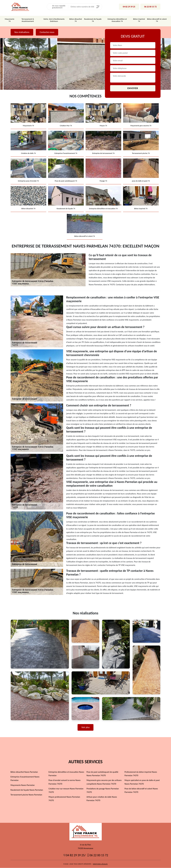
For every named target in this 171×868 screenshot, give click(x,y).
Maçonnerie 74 (10, 20)
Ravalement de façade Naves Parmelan (27, 790)
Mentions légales (100, 864)
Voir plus (86, 727)
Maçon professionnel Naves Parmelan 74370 (64, 799)
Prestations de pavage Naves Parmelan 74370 (103, 790)
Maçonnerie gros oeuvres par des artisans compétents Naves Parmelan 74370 (104, 782)
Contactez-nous (47, 32)
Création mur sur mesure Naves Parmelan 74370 (66, 790)
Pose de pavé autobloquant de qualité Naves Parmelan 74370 (102, 774)
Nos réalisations (22, 32)
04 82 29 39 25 (129, 7)
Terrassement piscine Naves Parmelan (26, 795)
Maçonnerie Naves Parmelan (23, 785)
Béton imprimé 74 (139, 20)
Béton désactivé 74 (76, 20)
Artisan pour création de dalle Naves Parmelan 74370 (102, 799)
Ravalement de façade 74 (93, 20)
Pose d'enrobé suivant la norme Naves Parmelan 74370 (65, 782)
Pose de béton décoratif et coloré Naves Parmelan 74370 (141, 790)
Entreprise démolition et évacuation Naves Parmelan (66, 774)
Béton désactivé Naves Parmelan (24, 772)
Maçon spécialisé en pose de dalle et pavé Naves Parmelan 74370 (142, 782)
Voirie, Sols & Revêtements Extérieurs (54, 20)
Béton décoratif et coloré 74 (157, 20)
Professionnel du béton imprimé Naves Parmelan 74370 (141, 774)
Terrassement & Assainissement (28, 20)
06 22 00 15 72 (150, 7)
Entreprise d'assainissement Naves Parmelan (25, 779)
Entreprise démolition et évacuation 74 (117, 20)
